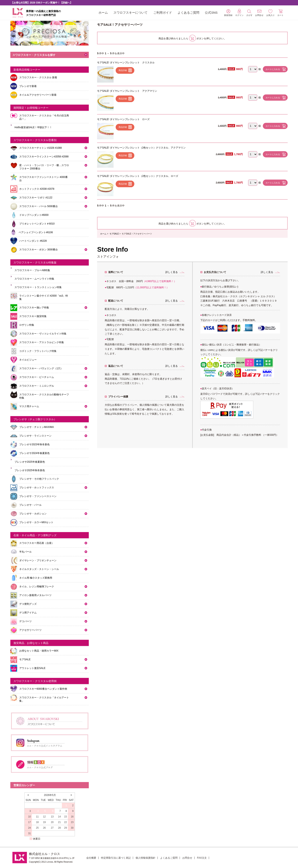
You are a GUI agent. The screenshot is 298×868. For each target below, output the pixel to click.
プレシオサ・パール (30, 505)
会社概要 (91, 858)
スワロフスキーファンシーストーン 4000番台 (43, 179)
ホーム (103, 13)
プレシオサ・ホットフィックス (37, 488)
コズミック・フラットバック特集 (38, 351)
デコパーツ (25, 621)
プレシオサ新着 (28, 86)
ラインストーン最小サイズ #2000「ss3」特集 (44, 297)
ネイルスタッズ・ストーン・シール (39, 569)
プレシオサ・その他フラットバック (39, 479)
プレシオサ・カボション (33, 514)
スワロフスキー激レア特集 (34, 308)
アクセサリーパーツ (30, 630)
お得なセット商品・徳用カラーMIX (39, 651)
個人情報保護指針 (145, 858)
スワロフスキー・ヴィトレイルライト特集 (43, 334)
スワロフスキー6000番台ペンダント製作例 (43, 689)
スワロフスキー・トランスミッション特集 (38, 287)
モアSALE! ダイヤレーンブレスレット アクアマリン (127, 91)
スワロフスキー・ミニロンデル (37, 386)
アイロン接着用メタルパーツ (35, 595)
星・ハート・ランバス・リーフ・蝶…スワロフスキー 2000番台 (44, 167)
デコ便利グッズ (28, 604)
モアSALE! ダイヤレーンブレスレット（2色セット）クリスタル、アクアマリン (141, 148)
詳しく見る (172, 272)
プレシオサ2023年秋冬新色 (34, 444)
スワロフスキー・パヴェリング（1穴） (41, 368)
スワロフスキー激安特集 (33, 316)
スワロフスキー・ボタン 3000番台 (38, 250)
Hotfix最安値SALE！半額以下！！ (33, 127)
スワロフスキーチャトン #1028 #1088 (40, 148)
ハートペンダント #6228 (33, 241)
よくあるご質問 (188, 13)
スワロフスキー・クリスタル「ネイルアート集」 (44, 699)
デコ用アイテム (28, 613)
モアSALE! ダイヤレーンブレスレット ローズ (123, 119)
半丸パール (25, 552)
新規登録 (228, 13)
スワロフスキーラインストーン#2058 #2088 (44, 157)
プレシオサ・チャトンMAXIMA (37, 427)
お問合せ (187, 858)
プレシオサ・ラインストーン (35, 436)
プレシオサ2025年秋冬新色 (30, 470)
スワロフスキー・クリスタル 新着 (38, 77)
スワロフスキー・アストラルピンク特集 (42, 342)
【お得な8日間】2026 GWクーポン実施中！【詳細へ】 (42, 3)
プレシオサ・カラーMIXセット (36, 522)
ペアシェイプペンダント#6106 (36, 232)
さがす (249, 13)
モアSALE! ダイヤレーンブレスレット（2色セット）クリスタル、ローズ (138, 176)
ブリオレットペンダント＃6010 (37, 224)
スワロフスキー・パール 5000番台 (38, 206)
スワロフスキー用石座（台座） (37, 543)
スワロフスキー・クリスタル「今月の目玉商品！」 (44, 117)
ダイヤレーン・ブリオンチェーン (38, 560)
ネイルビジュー (28, 360)
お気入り (270, 13)
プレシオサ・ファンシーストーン (38, 496)
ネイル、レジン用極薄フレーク (37, 587)
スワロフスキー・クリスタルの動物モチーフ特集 (44, 396)
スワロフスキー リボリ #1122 (36, 198)
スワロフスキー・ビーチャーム (37, 377)
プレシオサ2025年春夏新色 (30, 462)
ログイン (239, 13)
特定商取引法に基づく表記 (116, 858)
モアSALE (114, 234)
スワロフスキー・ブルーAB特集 (32, 270)
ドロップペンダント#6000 (34, 215)
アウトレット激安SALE (32, 668)
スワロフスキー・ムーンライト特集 (34, 279)
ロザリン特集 (27, 325)
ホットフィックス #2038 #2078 (37, 189)
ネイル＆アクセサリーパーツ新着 (38, 95)
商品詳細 (123, 70)
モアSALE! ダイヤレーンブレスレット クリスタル (126, 63)
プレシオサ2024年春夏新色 (34, 453)
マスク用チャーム (29, 406)
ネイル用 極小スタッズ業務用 (36, 578)
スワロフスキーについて (130, 13)
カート (280, 13)
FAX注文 (202, 858)
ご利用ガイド (163, 13)
